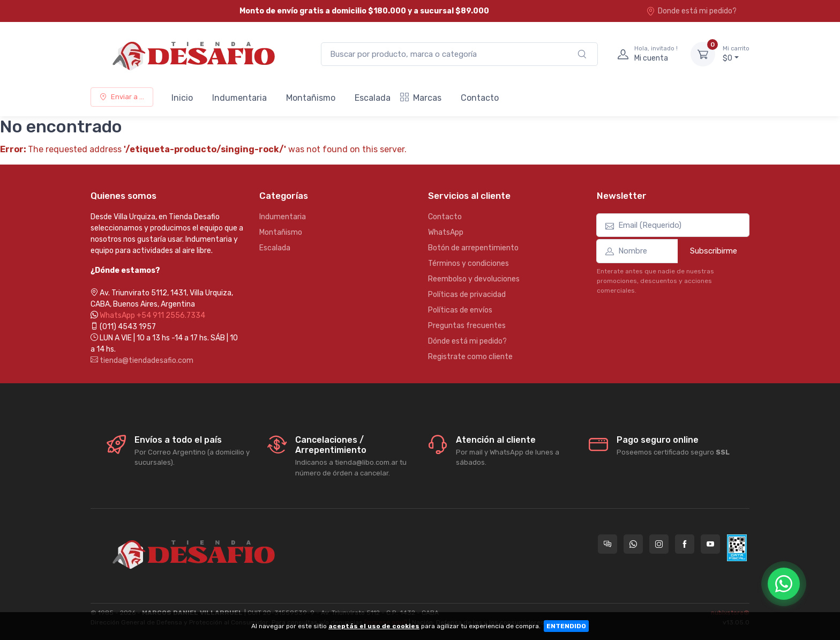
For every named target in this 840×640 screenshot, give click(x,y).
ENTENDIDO (566, 626)
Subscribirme (714, 251)
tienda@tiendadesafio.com (142, 360)
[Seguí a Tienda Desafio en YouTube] (710, 544)
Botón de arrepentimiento (473, 248)
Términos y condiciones (468, 263)
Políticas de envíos (460, 310)
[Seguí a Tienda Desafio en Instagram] (659, 544)
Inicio (182, 98)
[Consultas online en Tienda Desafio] (607, 544)
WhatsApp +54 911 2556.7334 (152, 315)
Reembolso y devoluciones (474, 279)
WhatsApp (446, 232)
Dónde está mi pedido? (467, 341)
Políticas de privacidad (467, 295)
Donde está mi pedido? (691, 11)
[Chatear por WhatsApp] (784, 584)
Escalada (373, 98)
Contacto (480, 98)
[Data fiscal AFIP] (737, 548)
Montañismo (311, 98)
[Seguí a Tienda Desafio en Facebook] (685, 544)
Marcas (421, 98)
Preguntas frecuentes (467, 326)
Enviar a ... (122, 97)
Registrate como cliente (470, 357)
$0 (736, 54)
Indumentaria (239, 98)
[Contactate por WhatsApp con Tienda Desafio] (633, 544)
